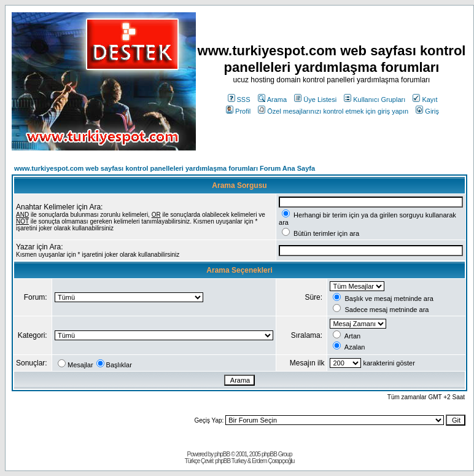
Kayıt (425, 99)
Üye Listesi (315, 99)
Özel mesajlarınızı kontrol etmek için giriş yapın (333, 111)
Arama (272, 99)
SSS (239, 99)
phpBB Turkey (231, 461)
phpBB (222, 454)
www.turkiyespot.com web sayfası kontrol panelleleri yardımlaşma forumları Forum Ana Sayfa (165, 168)
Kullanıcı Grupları (375, 99)
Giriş (427, 111)
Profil (238, 111)
